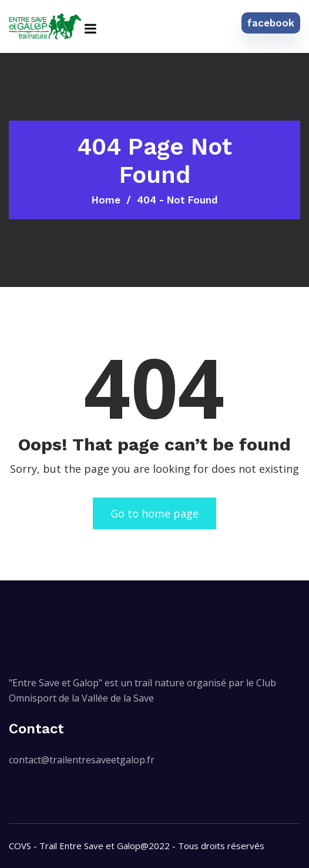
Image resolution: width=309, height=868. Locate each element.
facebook (271, 23)
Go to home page (154, 513)
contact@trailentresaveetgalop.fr (82, 760)
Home (106, 200)
